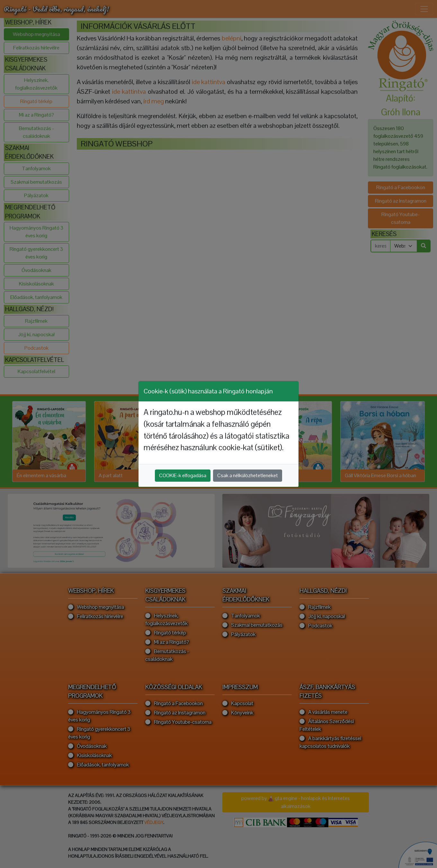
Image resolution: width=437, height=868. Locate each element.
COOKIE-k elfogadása (183, 475)
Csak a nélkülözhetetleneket (248, 475)
